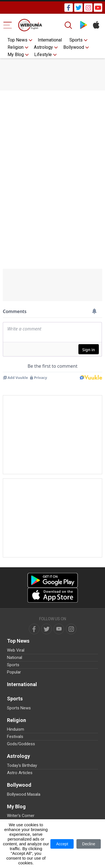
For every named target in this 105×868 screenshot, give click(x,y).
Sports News (19, 708)
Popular (14, 672)
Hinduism (16, 729)
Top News (17, 40)
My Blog (16, 55)
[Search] (69, 25)
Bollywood (74, 47)
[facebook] (34, 629)
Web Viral (16, 650)
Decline (89, 844)
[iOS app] (53, 595)
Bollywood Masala (24, 794)
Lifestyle (43, 55)
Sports (76, 40)
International (50, 40)
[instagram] (71, 629)
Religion (16, 47)
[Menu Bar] (8, 25)
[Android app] (53, 580)
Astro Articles (20, 773)
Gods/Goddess (21, 744)
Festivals (15, 737)
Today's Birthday (22, 765)
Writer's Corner (21, 816)
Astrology (43, 47)
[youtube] (59, 629)
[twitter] (46, 629)
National (15, 658)
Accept (62, 844)
